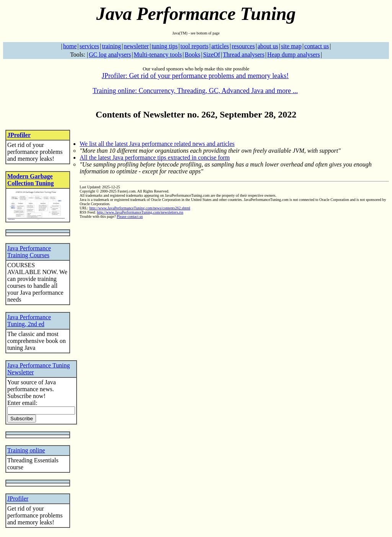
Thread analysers (244, 55)
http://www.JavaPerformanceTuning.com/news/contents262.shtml (140, 208)
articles (220, 46)
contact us (317, 46)
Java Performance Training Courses (29, 252)
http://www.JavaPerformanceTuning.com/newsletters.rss (140, 212)
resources (243, 46)
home (70, 46)
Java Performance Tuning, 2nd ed (29, 321)
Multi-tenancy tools (158, 55)
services (89, 46)
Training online (26, 450)
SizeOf (211, 55)
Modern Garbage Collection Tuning (30, 180)
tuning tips (165, 46)
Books (192, 55)
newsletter (136, 46)
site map (291, 46)
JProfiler (19, 135)
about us (268, 46)
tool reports (194, 46)
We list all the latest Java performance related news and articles (157, 144)
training (111, 46)
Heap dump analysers (294, 55)
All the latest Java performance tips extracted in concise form (155, 158)
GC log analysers (110, 55)
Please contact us (130, 216)
